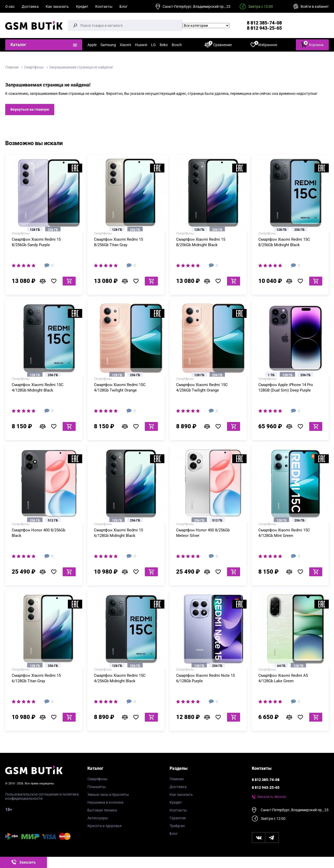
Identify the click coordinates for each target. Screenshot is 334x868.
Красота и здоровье (105, 826)
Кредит (82, 7)
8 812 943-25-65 (264, 28)
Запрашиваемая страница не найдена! (81, 67)
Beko (164, 45)
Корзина (312, 44)
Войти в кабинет (315, 7)
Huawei (141, 45)
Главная (12, 67)
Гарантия (178, 818)
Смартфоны (34, 67)
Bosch (177, 45)
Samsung (108, 45)
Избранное (264, 45)
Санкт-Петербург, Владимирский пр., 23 (196, 7)
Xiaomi (125, 45)
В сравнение (44, 281)
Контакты (104, 7)
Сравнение (218, 45)
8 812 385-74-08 (264, 23)
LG (153, 45)
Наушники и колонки (105, 802)
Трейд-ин (177, 826)
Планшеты (97, 787)
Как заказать (57, 7)
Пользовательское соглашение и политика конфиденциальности (42, 796)
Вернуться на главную (30, 109)
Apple (92, 45)
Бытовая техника (102, 810)
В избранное (56, 281)
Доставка (30, 7)
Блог (124, 7)
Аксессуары (98, 818)
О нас (10, 7)
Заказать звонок (272, 797)
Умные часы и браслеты (108, 795)
